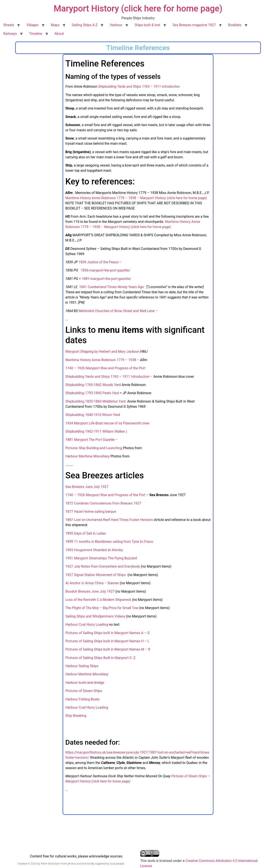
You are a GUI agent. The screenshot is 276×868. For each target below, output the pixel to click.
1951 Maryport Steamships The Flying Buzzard (101, 558)
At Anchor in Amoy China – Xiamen (93, 583)
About (59, 34)
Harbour (116, 25)
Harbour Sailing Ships (82, 666)
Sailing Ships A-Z (85, 25)
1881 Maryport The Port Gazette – (92, 440)
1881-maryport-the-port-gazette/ (107, 279)
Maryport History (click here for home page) (138, 9)
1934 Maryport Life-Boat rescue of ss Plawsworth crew (107, 423)
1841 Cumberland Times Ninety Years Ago (112, 287)
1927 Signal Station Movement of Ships (96, 575)
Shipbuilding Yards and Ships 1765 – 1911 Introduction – (109, 377)
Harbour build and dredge (85, 683)
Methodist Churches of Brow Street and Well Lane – (118, 311)
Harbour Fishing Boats (82, 699)
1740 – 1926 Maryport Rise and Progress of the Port (105, 368)
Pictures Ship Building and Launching (94, 448)
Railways (10, 34)
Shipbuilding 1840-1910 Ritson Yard (93, 415)
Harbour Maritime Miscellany (87, 456)
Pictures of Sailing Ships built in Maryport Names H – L (107, 641)
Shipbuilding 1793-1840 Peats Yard (92, 393)
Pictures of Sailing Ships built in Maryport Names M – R (108, 649)
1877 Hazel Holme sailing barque (91, 512)
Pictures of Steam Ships (84, 691)
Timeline (36, 34)
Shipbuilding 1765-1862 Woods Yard (93, 385)
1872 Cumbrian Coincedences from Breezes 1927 (103, 503)
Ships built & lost (147, 25)
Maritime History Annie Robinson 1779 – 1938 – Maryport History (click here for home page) (136, 198)
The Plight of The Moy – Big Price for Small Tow (102, 608)
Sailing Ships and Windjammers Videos (95, 616)
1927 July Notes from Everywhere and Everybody (103, 566)
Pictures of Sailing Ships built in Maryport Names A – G (107, 633)
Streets (9, 25)
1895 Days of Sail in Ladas (85, 533)
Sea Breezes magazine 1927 (194, 25)
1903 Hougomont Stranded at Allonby (94, 550)
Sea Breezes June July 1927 (87, 487)
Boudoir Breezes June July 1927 (90, 591)
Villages (32, 25)
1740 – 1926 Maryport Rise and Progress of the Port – (107, 495)
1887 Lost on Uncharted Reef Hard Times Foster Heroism (110, 520)
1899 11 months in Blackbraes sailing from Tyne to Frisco (109, 542)
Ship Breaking (76, 716)
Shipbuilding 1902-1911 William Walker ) (96, 431)
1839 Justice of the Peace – (100, 262)
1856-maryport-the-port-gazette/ (105, 270)
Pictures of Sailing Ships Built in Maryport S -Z (100, 658)
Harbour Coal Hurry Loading (87, 624)
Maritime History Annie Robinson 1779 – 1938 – (102, 360)
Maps (55, 25)
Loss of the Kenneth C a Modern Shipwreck (98, 600)
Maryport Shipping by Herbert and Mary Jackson (102, 351)
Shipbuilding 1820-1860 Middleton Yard (96, 401)
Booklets (235, 25)
